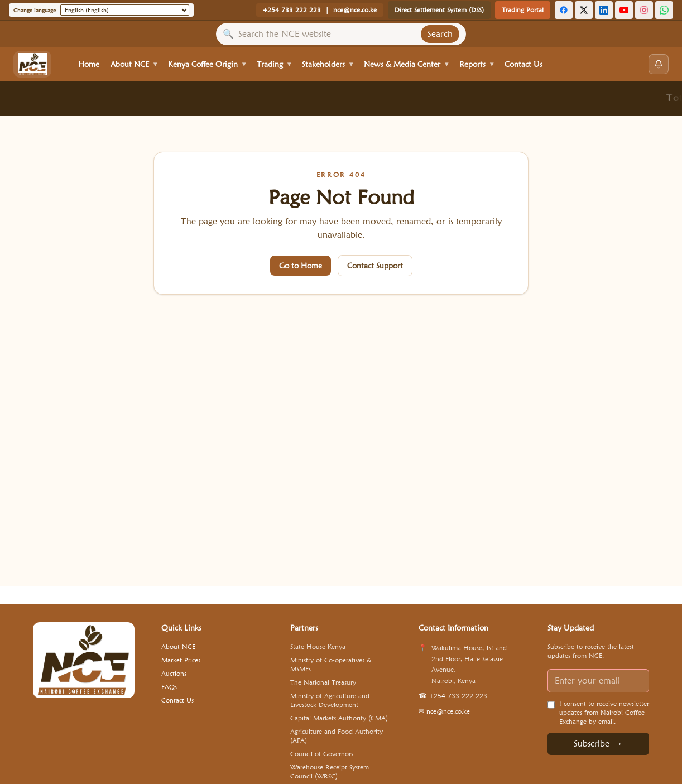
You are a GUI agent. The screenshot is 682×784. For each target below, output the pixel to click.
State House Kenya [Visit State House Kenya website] (318, 646)
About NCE (134, 64)
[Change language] (125, 10)
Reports (476, 64)
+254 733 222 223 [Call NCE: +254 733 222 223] (453, 696)
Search (440, 34)
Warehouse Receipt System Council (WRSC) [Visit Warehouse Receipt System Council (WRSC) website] (330, 771)
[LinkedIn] (604, 10)
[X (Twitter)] (584, 10)
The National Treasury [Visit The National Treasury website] (323, 682)
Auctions (174, 673)
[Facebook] (564, 10)
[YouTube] (624, 10)
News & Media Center (406, 64)
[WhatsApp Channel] (664, 10)
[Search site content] (327, 34)
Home (89, 64)
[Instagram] (644, 10)
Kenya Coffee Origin (207, 64)
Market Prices (181, 660)
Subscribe (598, 744)
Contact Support (375, 266)
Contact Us (523, 64)
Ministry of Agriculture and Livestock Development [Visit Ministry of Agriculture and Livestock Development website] (330, 700)
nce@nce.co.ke (355, 10)
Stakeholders (327, 64)
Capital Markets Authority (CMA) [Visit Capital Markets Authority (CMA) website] (339, 718)
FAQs (169, 687)
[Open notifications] (659, 64)
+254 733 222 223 (292, 10)
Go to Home (301, 266)
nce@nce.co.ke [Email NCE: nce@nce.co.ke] (444, 711)
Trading (274, 64)
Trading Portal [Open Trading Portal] (523, 10)
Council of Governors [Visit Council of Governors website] (322, 754)
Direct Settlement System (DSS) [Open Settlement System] (439, 10)
